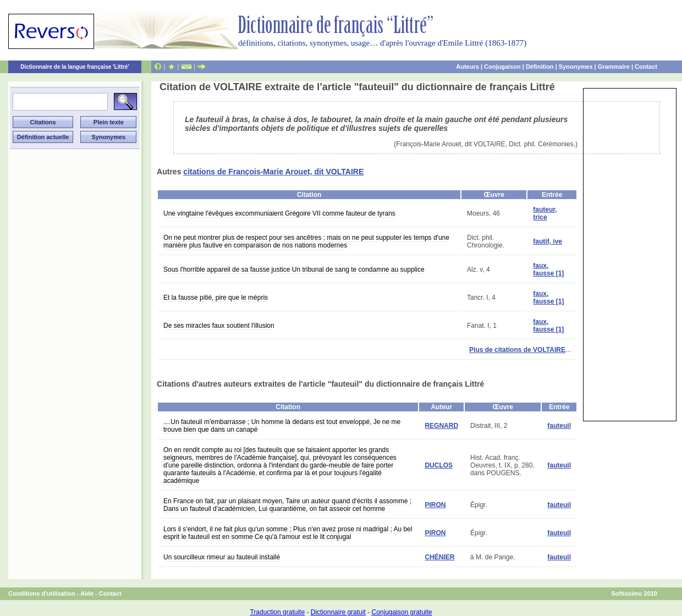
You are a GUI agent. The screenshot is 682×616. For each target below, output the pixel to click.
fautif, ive (548, 241)
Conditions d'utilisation (42, 593)
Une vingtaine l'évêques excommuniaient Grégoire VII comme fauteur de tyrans (279, 213)
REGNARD (441, 426)
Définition (540, 67)
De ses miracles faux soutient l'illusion (219, 326)
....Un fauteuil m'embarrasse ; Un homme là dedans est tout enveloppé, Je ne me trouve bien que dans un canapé (282, 426)
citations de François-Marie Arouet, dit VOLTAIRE (273, 172)
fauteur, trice (545, 213)
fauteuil (559, 426)
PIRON (435, 505)
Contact (646, 67)
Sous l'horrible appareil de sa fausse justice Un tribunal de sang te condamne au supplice (294, 269)
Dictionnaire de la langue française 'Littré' (75, 67)
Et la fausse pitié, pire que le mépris (216, 298)
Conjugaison (502, 67)
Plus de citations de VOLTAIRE (517, 350)
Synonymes (576, 67)
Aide (87, 593)
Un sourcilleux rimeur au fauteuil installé (222, 557)
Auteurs (468, 67)
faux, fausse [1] (548, 269)
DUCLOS (439, 465)
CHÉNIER (439, 557)
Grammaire (614, 67)
